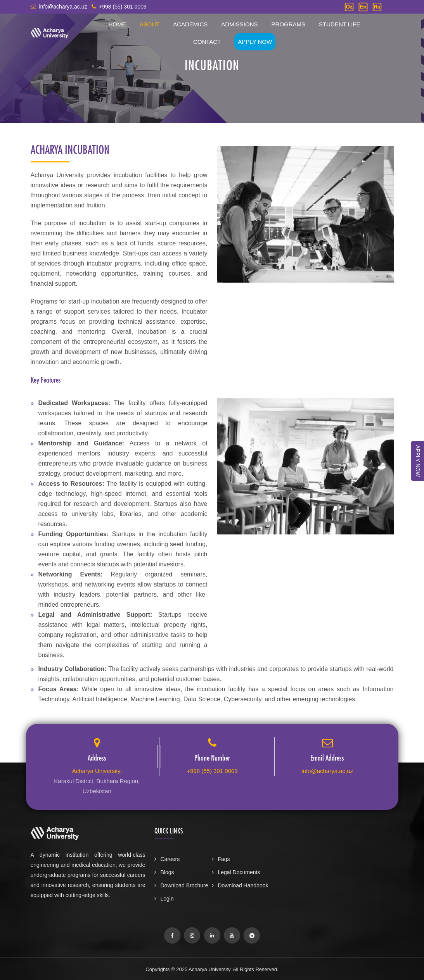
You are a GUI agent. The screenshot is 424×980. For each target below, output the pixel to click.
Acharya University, (97, 771)
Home (117, 24)
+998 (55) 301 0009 (212, 771)
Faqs (221, 859)
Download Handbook (240, 885)
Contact (207, 42)
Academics (190, 24)
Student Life (339, 24)
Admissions (239, 24)
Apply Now (255, 42)
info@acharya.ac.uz (327, 771)
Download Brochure (181, 885)
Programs (289, 24)
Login (164, 899)
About (149, 24)
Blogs (164, 872)
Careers (167, 859)
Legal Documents (236, 872)
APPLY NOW (418, 461)
